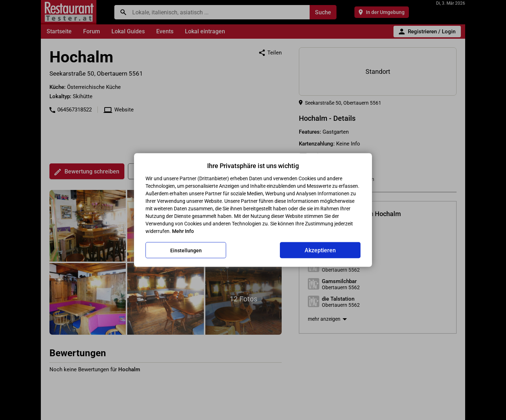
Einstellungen (186, 250)
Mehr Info (183, 231)
